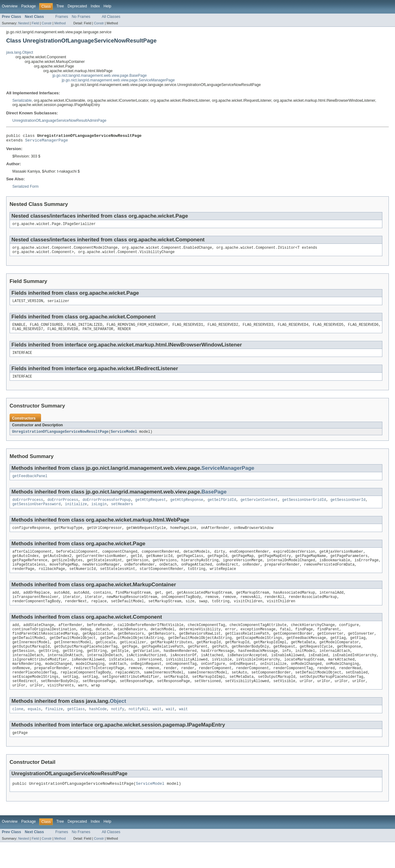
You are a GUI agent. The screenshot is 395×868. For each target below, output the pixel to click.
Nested (24, 23)
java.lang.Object (20, 52)
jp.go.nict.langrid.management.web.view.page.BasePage (100, 76)
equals (34, 733)
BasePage (214, 500)
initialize (76, 513)
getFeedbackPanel (30, 484)
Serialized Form (25, 188)
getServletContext (259, 508)
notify (118, 733)
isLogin (99, 513)
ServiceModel (124, 439)
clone (18, 733)
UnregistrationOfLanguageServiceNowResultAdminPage (59, 121)
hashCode (98, 733)
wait (157, 733)
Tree (60, 6)
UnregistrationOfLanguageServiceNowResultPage (60, 439)
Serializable (22, 100)
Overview (10, 6)
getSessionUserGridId (304, 508)
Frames (62, 17)
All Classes (111, 17)
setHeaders (122, 513)
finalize (54, 733)
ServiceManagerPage (47, 142)
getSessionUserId (348, 508)
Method (60, 23)
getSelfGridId (222, 508)
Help (108, 6)
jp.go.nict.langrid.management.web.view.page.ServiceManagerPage (118, 80)
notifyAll (139, 733)
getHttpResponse (187, 508)
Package (29, 6)
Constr (47, 23)
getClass (76, 733)
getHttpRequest (151, 508)
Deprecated (77, 6)
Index (95, 6)
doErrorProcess (28, 508)
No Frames (81, 17)
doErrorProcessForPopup (106, 508)
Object (118, 725)
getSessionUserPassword (36, 513)
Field (35, 23)
